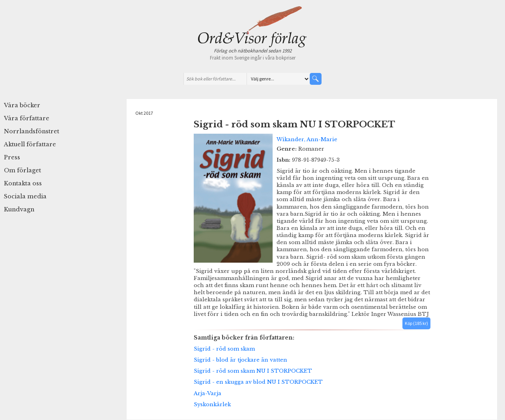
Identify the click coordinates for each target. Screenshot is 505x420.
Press (12, 157)
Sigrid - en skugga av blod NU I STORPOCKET (258, 382)
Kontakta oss (23, 183)
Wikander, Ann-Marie (307, 139)
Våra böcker (22, 105)
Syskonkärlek (212, 404)
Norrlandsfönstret (32, 131)
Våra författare (27, 118)
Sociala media (25, 196)
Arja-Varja (208, 393)
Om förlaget (22, 170)
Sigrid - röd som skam (224, 349)
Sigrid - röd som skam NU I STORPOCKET (253, 371)
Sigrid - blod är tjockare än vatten (240, 360)
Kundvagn (19, 209)
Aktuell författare (30, 144)
